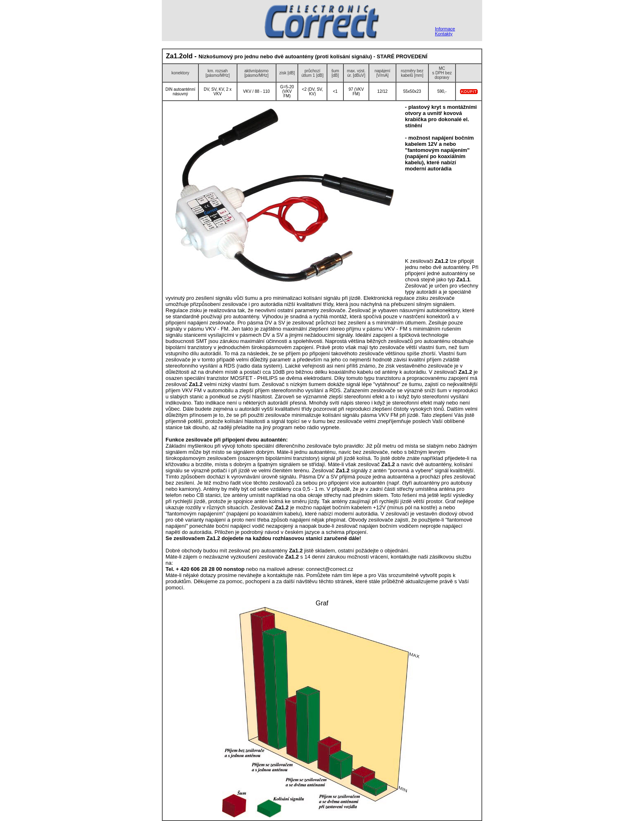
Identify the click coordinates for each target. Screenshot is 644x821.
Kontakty (444, 34)
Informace (445, 29)
